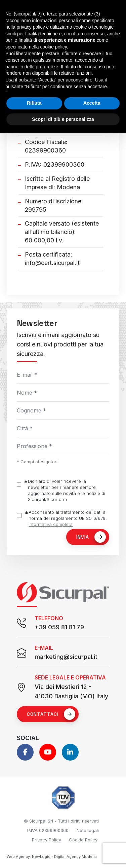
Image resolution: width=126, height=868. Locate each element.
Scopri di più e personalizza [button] (63, 119)
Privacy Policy (47, 840)
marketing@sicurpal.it (66, 657)
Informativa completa (51, 524)
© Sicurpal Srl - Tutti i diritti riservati (61, 821)
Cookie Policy (83, 840)
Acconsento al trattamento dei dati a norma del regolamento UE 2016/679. (68, 518)
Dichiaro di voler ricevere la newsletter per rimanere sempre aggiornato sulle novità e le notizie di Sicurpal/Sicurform (67, 490)
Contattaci (51, 714)
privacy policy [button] (31, 27)
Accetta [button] (92, 103)
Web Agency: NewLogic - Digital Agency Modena (52, 857)
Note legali (88, 830)
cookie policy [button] (54, 47)
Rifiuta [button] (34, 103)
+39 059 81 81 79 (59, 627)
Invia (91, 537)
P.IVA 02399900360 (48, 830)
